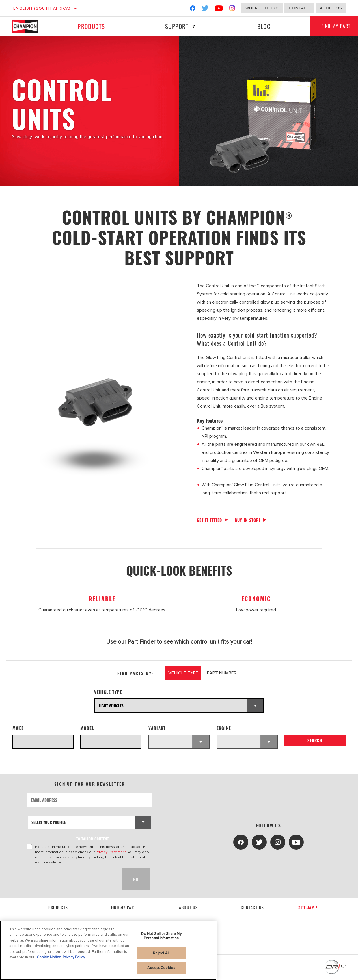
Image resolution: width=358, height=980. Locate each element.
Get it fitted (209, 520)
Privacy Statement (111, 852)
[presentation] (71, 879)
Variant (157, 728)
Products (91, 26)
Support (177, 26)
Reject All (161, 953)
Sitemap (308, 908)
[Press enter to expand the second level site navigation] (194, 26)
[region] (108, 950)
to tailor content (93, 839)
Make (18, 728)
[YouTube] (219, 9)
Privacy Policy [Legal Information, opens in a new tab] (74, 957)
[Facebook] (193, 9)
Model (87, 728)
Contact (299, 8)
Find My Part (124, 907)
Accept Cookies (161, 968)
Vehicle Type (108, 692)
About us (331, 8)
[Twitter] (205, 9)
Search (315, 740)
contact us (252, 907)
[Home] (30, 26)
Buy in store (248, 520)
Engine (224, 728)
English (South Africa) (42, 8)
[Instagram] (232, 9)
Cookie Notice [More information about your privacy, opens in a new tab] (49, 957)
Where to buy (262, 8)
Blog (264, 26)
